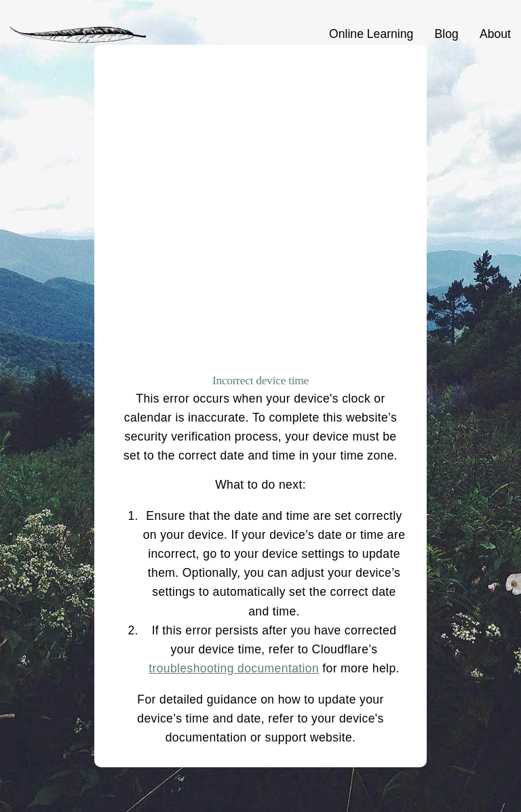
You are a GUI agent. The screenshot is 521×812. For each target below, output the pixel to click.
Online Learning (371, 34)
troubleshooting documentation (234, 668)
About (495, 34)
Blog (447, 34)
